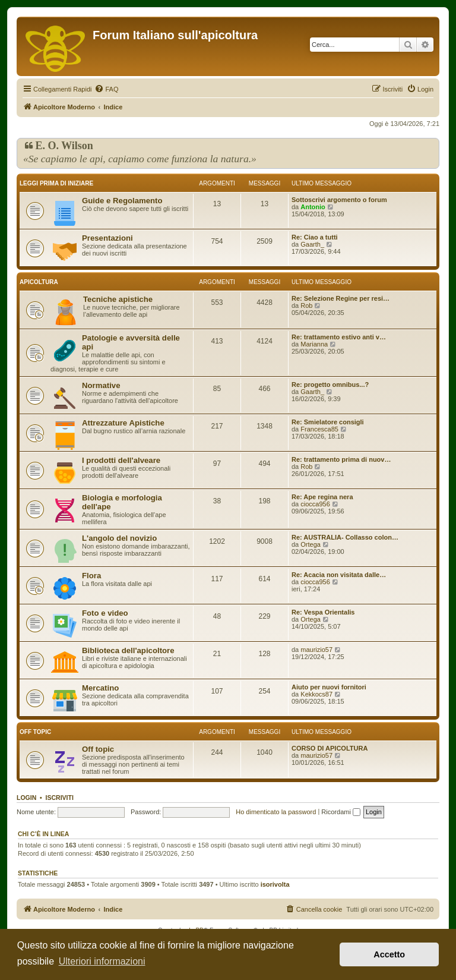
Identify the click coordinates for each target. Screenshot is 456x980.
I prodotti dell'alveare (121, 460)
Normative (101, 385)
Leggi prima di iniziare (56, 183)
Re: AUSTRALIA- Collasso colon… (345, 537)
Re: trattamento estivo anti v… (339, 337)
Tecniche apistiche (118, 299)
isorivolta (275, 884)
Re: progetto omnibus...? (330, 385)
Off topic (35, 732)
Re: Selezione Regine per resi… (341, 298)
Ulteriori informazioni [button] (102, 961)
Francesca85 (319, 429)
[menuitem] (106, 89)
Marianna (314, 344)
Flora (91, 576)
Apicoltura (39, 282)
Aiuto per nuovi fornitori (329, 687)
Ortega (311, 544)
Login (26, 798)
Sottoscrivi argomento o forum (339, 200)
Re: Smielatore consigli (328, 422)
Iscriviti (60, 798)
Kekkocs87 (316, 694)
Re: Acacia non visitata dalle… (339, 575)
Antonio (313, 207)
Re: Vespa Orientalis (323, 612)
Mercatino (100, 688)
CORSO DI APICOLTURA (330, 748)
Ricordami (341, 812)
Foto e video (105, 613)
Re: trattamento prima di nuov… (341, 459)
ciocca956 (315, 504)
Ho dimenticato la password (276, 812)
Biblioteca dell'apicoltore (128, 650)
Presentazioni (107, 238)
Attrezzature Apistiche (123, 423)
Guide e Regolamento (122, 201)
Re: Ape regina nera (322, 497)
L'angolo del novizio (119, 538)
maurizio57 (316, 650)
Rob (306, 305)
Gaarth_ (312, 244)
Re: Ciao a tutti (315, 237)
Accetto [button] (389, 954)
